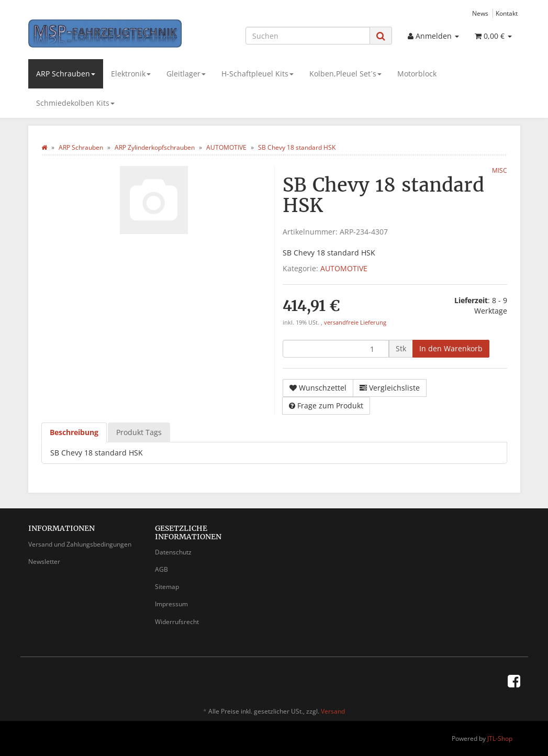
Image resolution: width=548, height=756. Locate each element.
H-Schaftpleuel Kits (258, 74)
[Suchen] (308, 36)
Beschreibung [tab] (74, 432)
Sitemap (167, 587)
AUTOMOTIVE (344, 268)
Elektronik (131, 74)
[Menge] (336, 349)
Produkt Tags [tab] (139, 432)
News (480, 13)
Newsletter (44, 562)
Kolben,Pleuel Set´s (345, 74)
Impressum (171, 604)
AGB (161, 569)
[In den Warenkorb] (451, 349)
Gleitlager (186, 74)
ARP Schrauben (66, 74)
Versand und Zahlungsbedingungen (80, 544)
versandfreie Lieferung (355, 323)
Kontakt (507, 13)
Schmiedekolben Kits (75, 103)
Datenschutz (173, 552)
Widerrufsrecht (177, 622)
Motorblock (417, 74)
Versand (333, 711)
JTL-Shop (500, 738)
